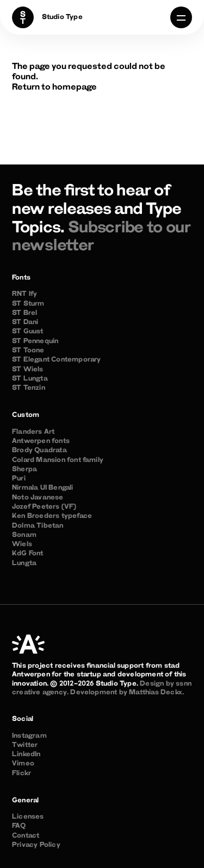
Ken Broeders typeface (52, 516)
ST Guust (28, 332)
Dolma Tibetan (38, 526)
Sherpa (24, 470)
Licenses (28, 817)
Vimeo (23, 764)
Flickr (21, 774)
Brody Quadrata (39, 451)
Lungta (24, 563)
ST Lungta (30, 379)
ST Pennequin (35, 341)
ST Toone (28, 351)
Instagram (29, 736)
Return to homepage (54, 87)
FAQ (19, 826)
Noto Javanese (38, 498)
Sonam (24, 535)
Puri (19, 479)
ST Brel (24, 313)
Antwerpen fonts (41, 441)
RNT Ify (24, 294)
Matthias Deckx (156, 693)
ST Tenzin (29, 388)
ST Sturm (28, 304)
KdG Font (28, 554)
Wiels (22, 544)
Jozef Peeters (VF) (44, 507)
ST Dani (25, 322)
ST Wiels (28, 370)
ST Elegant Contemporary (57, 360)
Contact (26, 836)
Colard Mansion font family (58, 460)
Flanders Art (33, 432)
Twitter (25, 745)
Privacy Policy (36, 845)
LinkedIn (26, 755)
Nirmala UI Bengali (43, 488)
